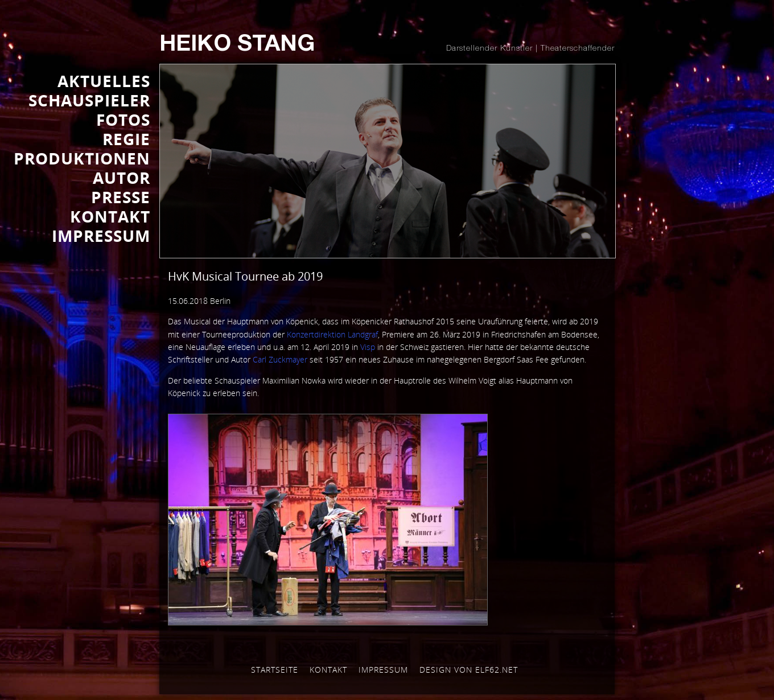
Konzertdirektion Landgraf (332, 334)
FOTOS (123, 120)
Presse (121, 197)
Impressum (383, 670)
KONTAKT (110, 216)
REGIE (126, 139)
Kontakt (328, 670)
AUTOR (122, 178)
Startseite (275, 670)
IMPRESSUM (101, 236)
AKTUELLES (104, 81)
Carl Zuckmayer (280, 359)
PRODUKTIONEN (82, 158)
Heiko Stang (237, 46)
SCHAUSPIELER (89, 100)
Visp (368, 347)
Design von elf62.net (469, 670)
